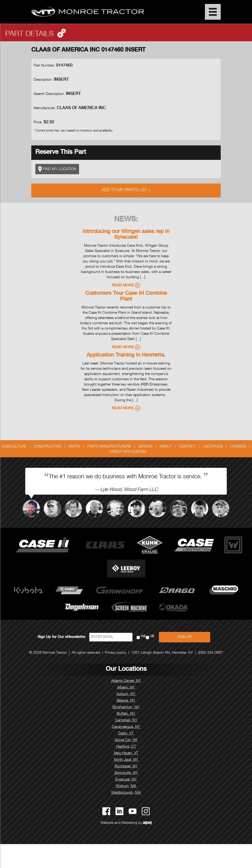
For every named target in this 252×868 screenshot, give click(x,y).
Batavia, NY (126, 701)
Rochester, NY (126, 767)
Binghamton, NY (126, 707)
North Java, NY (126, 760)
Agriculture (14, 447)
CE (152, 636)
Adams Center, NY (126, 681)
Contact (187, 447)
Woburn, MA (126, 786)
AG (143, 636)
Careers (238, 447)
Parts (74, 447)
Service (145, 447)
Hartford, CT (126, 747)
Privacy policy (116, 653)
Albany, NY (126, 688)
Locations (213, 447)
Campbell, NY (126, 720)
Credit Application (128, 452)
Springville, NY (126, 773)
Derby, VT (126, 734)
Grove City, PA (126, 740)
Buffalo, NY (126, 714)
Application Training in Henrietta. (126, 356)
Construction (47, 447)
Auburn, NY (126, 694)
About (166, 447)
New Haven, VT (126, 753)
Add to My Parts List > (126, 190)
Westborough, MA (126, 793)
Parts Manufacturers (109, 447)
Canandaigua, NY (126, 727)
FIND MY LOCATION (57, 169)
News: (126, 220)
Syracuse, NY (126, 780)
